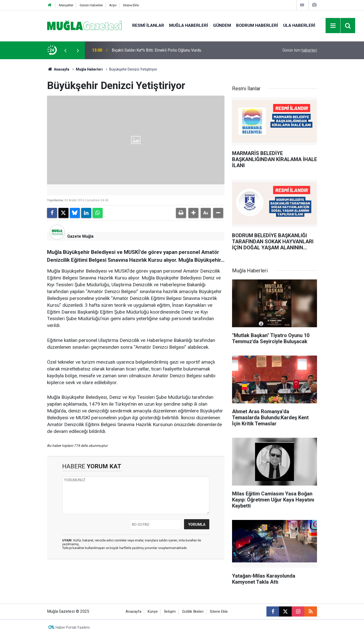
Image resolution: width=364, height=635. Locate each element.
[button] (193, 213)
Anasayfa (58, 69)
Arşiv (113, 5)
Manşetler (66, 5)
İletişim (170, 612)
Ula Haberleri (299, 25)
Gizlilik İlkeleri (193, 612)
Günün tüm (300, 50)
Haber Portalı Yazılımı (73, 627)
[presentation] (65, 50)
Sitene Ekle (131, 5)
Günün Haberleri (91, 5)
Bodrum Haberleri (257, 25)
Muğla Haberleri (189, 25)
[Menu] (333, 26)
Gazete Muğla (80, 236)
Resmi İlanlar (148, 25)
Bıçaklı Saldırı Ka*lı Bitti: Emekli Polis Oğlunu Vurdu (156, 50)
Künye (153, 612)
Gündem (222, 25)
